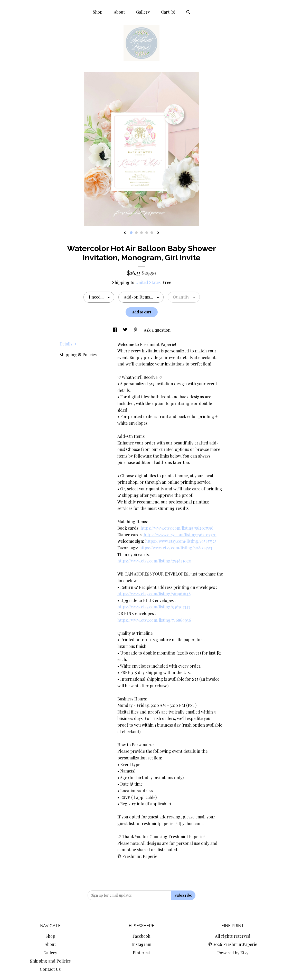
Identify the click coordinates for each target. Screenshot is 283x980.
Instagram (141, 944)
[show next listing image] (158, 233)
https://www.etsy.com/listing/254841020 (154, 561)
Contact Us (50, 969)
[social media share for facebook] (115, 330)
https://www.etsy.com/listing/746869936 (154, 620)
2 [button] (136, 233)
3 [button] (141, 233)
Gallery (143, 12)
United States (148, 282)
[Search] (188, 13)
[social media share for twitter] (126, 330)
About (119, 12)
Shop (98, 12)
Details (68, 344)
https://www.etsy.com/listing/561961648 (154, 594)
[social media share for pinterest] (136, 330)
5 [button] (152, 233)
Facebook (141, 936)
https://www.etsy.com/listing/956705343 (154, 607)
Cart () (168, 12)
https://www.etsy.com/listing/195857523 (181, 541)
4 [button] (147, 233)
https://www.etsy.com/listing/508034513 (176, 548)
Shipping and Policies (50, 961)
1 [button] (131, 233)
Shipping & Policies (78, 355)
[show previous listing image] (125, 233)
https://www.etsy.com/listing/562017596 (177, 528)
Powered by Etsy (233, 953)
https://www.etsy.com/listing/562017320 (180, 535)
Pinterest (141, 953)
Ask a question (157, 330)
